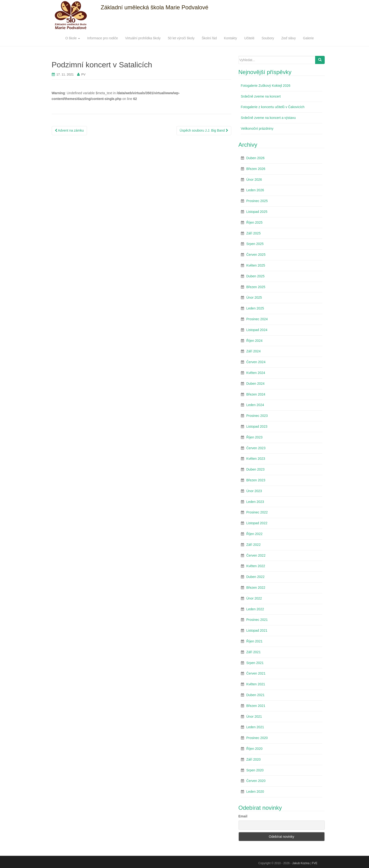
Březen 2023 (256, 480)
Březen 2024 (256, 394)
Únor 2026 (254, 180)
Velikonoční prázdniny (257, 128)
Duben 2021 (255, 695)
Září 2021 (254, 652)
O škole (73, 38)
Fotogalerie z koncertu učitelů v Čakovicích (273, 107)
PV (83, 74)
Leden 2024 (255, 405)
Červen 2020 (256, 781)
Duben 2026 (255, 158)
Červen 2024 (256, 362)
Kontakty (230, 38)
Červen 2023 (256, 448)
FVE (315, 863)
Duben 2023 (255, 469)
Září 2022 (254, 545)
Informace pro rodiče (102, 38)
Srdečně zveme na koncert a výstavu (268, 118)
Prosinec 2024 (257, 319)
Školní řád (209, 38)
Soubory (268, 38)
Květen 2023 (256, 459)
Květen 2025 (256, 265)
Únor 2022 (254, 598)
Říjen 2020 (255, 749)
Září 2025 (254, 233)
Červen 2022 (256, 555)
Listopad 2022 (257, 523)
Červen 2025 (256, 255)
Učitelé (249, 38)
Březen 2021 (256, 706)
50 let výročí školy (181, 38)
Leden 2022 (255, 609)
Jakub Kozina (301, 863)
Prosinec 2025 (257, 201)
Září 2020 (254, 759)
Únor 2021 (254, 717)
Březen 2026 (256, 169)
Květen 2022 (256, 566)
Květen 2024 (256, 373)
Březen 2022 (256, 588)
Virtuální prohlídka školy (143, 38)
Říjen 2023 (255, 437)
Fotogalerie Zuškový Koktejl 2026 (266, 86)
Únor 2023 (254, 491)
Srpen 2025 (255, 244)
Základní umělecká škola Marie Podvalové (155, 7)
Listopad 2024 (257, 330)
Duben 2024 (255, 384)
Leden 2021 (255, 727)
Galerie (308, 38)
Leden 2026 (255, 190)
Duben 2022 (255, 577)
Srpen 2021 (255, 663)
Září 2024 (254, 351)
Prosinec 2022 (257, 512)
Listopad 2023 (257, 426)
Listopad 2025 (257, 212)
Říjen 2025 (255, 222)
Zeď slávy (289, 38)
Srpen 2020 (255, 770)
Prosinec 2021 (257, 620)
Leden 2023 (255, 502)
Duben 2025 (255, 276)
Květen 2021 (256, 684)
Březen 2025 (256, 287)
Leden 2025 (255, 308)
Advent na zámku (69, 130)
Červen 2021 (256, 673)
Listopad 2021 (257, 630)
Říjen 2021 (255, 641)
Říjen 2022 (255, 534)
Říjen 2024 (255, 341)
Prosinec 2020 (257, 738)
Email (243, 816)
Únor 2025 (254, 297)
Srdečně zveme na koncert (261, 96)
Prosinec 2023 (257, 416)
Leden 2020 (255, 792)
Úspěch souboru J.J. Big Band (204, 130)
